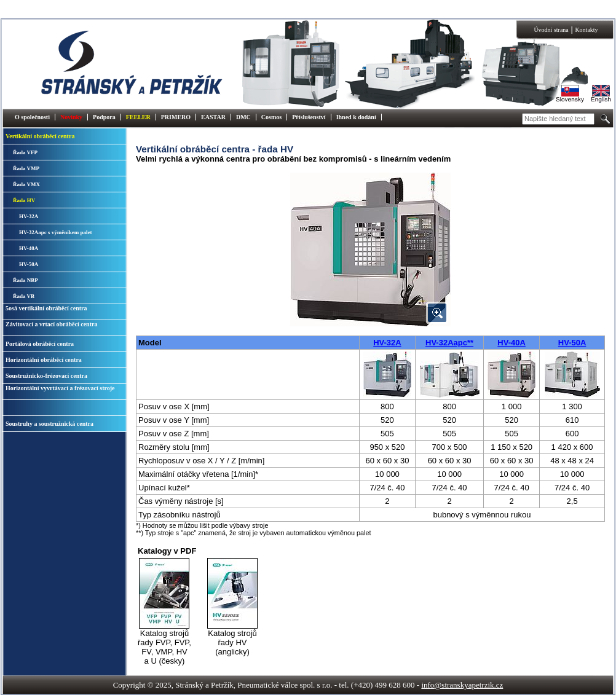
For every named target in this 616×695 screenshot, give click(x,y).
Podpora (104, 117)
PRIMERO (176, 117)
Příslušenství (309, 117)
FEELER (138, 117)
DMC (243, 117)
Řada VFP (25, 152)
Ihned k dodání (356, 117)
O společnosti (32, 117)
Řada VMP (26, 168)
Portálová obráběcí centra (40, 344)
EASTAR (213, 117)
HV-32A (29, 216)
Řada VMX (26, 184)
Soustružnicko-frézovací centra (46, 376)
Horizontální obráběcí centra (44, 360)
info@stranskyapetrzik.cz (462, 685)
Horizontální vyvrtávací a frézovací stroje (60, 388)
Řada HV (24, 200)
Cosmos (271, 117)
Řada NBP (26, 280)
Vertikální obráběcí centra (40, 136)
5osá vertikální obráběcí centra (46, 308)
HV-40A (29, 248)
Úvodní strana (551, 30)
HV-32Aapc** (449, 343)
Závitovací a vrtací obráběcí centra (51, 324)
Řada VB (24, 296)
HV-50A (29, 264)
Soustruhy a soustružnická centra (49, 424)
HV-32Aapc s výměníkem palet (56, 232)
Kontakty (586, 30)
